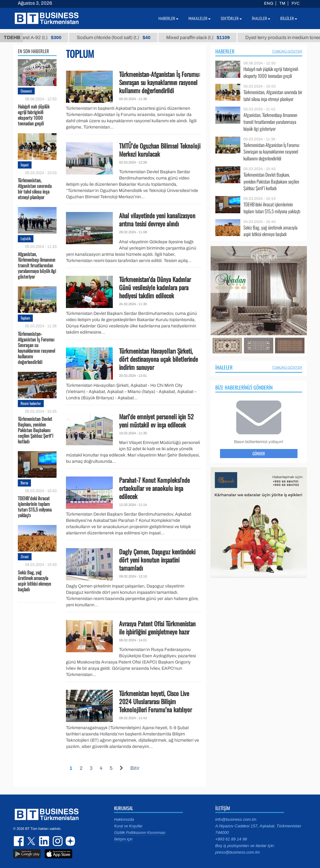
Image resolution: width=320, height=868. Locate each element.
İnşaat (25, 165)
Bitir (135, 768)
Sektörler (231, 18)
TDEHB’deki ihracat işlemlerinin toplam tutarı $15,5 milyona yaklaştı (35, 506)
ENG (269, 3)
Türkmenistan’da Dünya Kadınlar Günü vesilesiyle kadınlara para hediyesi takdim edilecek (155, 287)
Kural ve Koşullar (128, 826)
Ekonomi (26, 91)
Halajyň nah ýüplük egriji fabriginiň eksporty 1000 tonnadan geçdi (34, 114)
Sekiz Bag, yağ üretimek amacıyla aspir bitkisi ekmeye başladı (34, 580)
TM (282, 3)
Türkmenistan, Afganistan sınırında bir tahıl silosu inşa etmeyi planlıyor (35, 188)
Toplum (25, 318)
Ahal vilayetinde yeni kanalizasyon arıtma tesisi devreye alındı (157, 220)
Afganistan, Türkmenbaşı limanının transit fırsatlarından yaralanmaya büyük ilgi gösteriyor (37, 265)
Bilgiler (289, 18)
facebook (19, 841)
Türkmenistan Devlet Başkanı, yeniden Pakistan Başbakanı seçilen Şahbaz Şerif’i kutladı (35, 430)
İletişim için (123, 839)
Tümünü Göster (287, 51)
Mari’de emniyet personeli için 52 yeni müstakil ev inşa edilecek (156, 421)
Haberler (225, 51)
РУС (296, 3)
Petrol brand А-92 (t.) (46, 38)
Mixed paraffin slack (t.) (212, 38)
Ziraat (25, 556)
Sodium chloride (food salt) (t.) (127, 38)
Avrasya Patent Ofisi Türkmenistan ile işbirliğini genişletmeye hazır (157, 628)
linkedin (44, 841)
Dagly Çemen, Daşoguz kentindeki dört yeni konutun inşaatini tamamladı (157, 560)
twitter (32, 841)
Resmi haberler (31, 403)
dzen (69, 841)
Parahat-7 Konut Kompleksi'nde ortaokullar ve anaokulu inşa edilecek (154, 488)
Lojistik (26, 238)
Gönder (259, 453)
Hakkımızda (124, 820)
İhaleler (224, 367)
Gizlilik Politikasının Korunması (140, 833)
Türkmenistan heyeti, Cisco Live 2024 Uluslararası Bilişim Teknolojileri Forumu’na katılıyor (155, 701)
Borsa (24, 483)
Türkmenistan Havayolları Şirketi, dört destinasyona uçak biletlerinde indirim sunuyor (158, 359)
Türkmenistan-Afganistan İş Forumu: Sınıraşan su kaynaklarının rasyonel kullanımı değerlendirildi (36, 347)
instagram (57, 841)
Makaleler (200, 18)
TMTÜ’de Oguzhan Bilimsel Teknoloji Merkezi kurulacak (160, 150)
